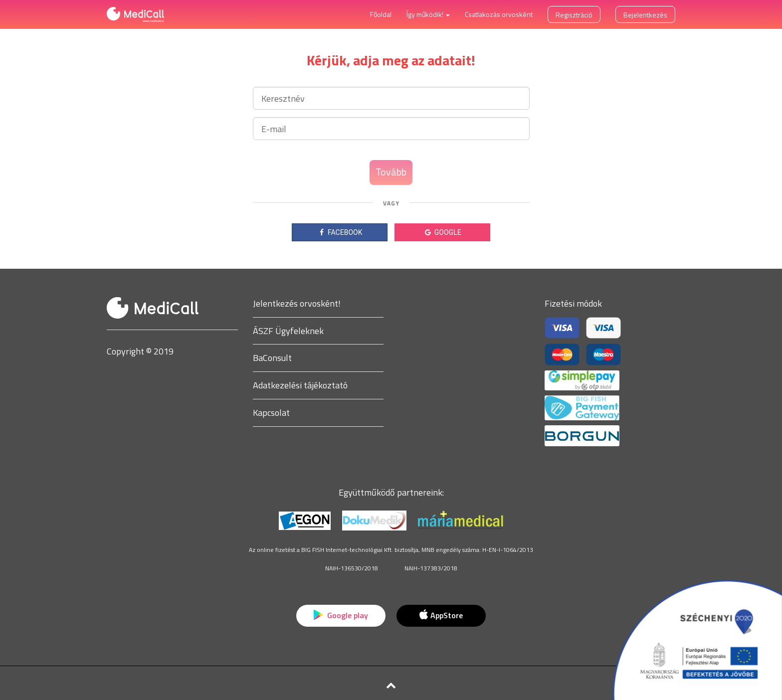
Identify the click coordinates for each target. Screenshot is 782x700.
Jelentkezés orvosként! (297, 303)
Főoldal (381, 14)
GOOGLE (442, 232)
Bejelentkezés (645, 15)
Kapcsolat (271, 413)
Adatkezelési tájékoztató (300, 385)
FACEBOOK (340, 232)
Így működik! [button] (428, 14)
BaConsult (272, 358)
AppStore (441, 615)
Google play (341, 615)
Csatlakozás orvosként (499, 14)
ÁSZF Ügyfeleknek (288, 331)
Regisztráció (574, 15)
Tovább (391, 172)
